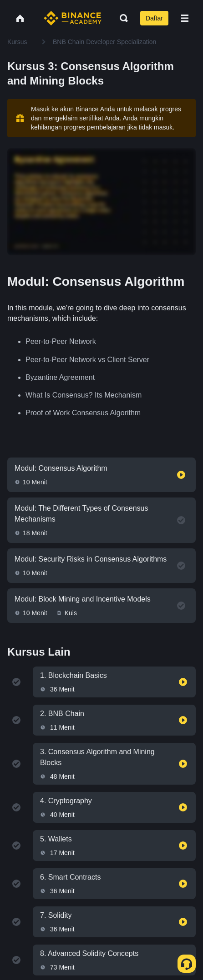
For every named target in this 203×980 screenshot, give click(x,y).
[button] (185, 18)
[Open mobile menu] (185, 18)
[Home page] (73, 18)
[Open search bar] (121, 18)
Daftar (154, 18)
